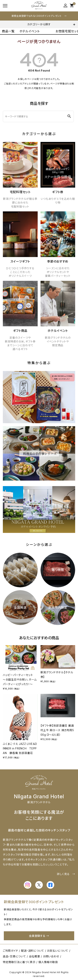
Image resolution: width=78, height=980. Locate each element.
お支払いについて (58, 951)
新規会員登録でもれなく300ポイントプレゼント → (39, 16)
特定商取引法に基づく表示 (19, 962)
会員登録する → (39, 936)
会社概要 (35, 956)
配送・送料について (33, 951)
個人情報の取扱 (48, 962)
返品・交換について (14, 956)
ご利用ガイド (10, 951)
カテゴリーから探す (39, 24)
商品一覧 (8, 31)
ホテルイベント (30, 31)
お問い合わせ (51, 956)
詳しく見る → (66, 874)
